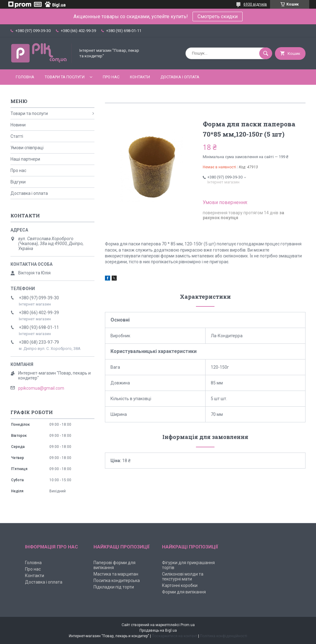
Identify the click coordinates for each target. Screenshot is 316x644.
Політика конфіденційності (224, 636)
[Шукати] (266, 53)
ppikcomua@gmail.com (41, 388)
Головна (25, 77)
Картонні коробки (180, 585)
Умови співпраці (27, 148)
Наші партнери (25, 159)
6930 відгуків (255, 4)
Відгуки (18, 182)
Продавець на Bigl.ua (158, 630)
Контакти (140, 77)
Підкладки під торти (114, 587)
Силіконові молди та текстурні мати (183, 576)
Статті (17, 136)
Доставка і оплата (180, 77)
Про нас (111, 77)
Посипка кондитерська (117, 580)
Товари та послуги (65, 77)
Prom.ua (188, 625)
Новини (18, 125)
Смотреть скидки (218, 16)
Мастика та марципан (116, 574)
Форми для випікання (184, 592)
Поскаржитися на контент (175, 636)
